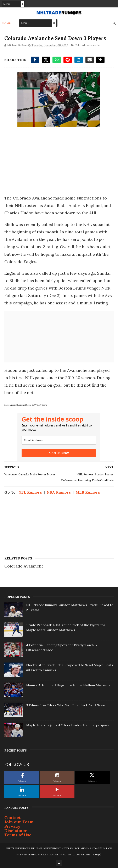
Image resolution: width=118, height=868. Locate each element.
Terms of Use (18, 835)
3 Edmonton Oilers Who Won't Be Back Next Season (67, 705)
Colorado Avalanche (87, 45)
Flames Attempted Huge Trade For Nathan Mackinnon (70, 685)
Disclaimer (16, 831)
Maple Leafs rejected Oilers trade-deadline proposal (68, 725)
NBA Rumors (59, 492)
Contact (13, 818)
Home (7, 23)
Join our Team (19, 822)
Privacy (12, 826)
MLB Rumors (88, 492)
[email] (59, 440)
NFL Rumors (30, 492)
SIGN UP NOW (59, 453)
